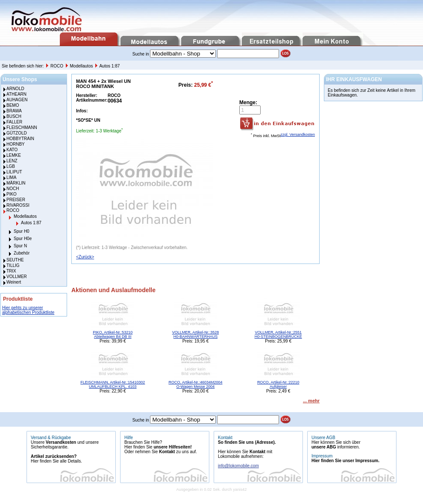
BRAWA (14, 111)
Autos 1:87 (109, 66)
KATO (12, 150)
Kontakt (167, 452)
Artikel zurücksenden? (54, 456)
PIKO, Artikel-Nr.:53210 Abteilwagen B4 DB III (113, 334)
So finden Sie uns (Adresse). (247, 442)
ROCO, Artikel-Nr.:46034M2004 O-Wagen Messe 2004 (195, 384)
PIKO (12, 194)
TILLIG (13, 265)
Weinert (14, 282)
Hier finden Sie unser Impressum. (345, 461)
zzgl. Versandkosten (298, 135)
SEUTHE (15, 260)
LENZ (12, 161)
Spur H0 (22, 231)
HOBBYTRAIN (20, 139)
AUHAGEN (17, 100)
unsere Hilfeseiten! (172, 447)
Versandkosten (61, 442)
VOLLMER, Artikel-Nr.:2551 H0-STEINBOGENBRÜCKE (278, 334)
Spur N (20, 246)
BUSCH (14, 116)
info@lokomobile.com (238, 466)
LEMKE (14, 155)
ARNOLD (15, 89)
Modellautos (82, 66)
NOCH (13, 189)
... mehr (311, 401)
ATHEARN (16, 94)
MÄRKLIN (16, 183)
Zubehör (22, 253)
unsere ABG (324, 447)
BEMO (13, 105)
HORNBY (16, 144)
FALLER (14, 122)
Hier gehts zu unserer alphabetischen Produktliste (28, 310)
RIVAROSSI (18, 205)
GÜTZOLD (17, 133)
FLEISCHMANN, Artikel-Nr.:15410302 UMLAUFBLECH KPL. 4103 (113, 384)
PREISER (16, 200)
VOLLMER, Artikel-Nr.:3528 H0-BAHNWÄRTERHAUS (196, 334)
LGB (11, 166)
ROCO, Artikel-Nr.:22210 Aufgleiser (278, 384)
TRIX (11, 271)
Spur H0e (23, 239)
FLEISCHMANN (22, 127)
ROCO (57, 66)
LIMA (11, 177)
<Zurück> (85, 257)
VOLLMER (17, 277)
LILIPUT (14, 172)
